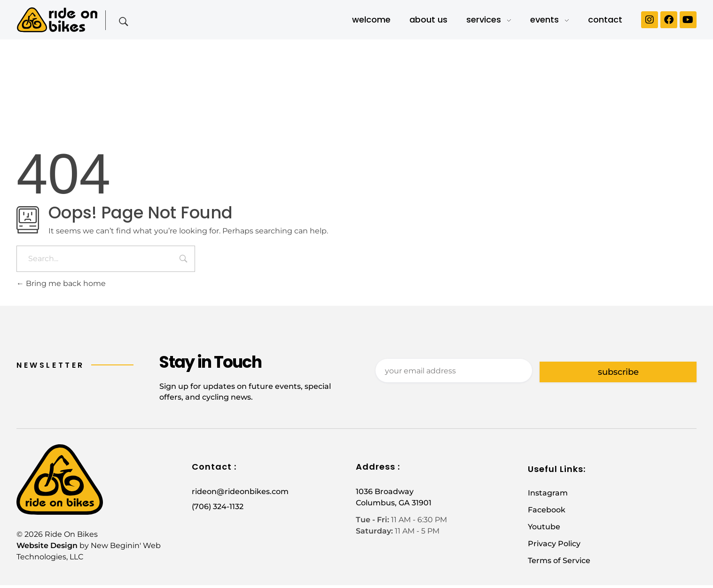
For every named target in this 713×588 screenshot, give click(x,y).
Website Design (47, 548)
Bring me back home (61, 283)
